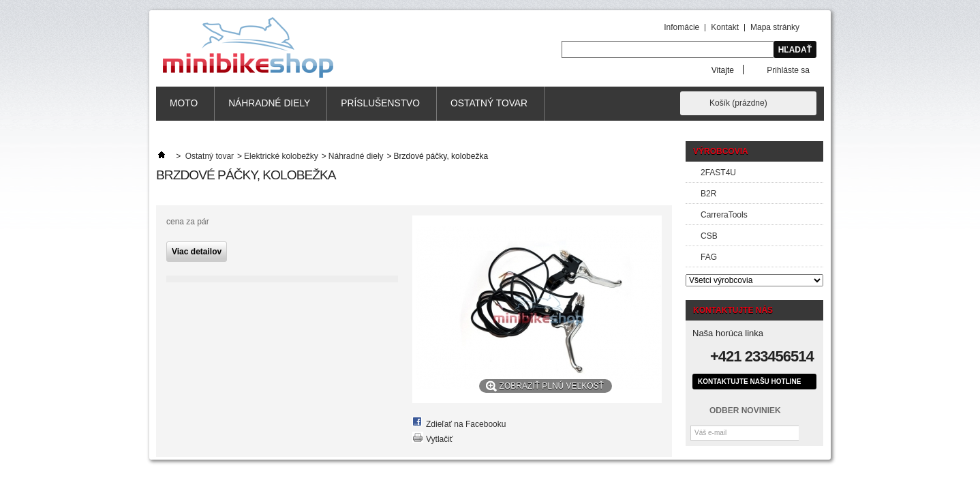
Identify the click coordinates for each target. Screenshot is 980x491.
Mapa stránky (775, 27)
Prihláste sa (788, 70)
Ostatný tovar (489, 103)
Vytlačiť (439, 439)
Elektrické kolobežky (281, 156)
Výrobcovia (721, 151)
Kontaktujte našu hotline (749, 382)
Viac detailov (197, 252)
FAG (709, 257)
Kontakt (725, 27)
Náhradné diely (269, 103)
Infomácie (682, 27)
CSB (709, 236)
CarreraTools (724, 215)
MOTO (184, 103)
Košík (738, 103)
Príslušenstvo (380, 103)
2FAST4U (718, 173)
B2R (708, 194)
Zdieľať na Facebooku (466, 424)
